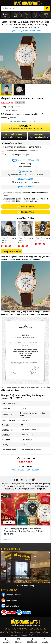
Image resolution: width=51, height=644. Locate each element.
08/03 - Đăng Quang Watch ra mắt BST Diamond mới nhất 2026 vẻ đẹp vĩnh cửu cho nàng (24, 531)
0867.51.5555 (33, 470)
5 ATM (24, 408)
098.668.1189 (18, 470)
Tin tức (9, 523)
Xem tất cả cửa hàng (26, 586)
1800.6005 (25, 121)
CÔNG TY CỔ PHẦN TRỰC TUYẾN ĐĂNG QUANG (25, 629)
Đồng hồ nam (23, 31)
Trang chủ (12, 31)
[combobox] (25, 167)
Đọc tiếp (8, 539)
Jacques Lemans (36, 31)
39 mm (24, 403)
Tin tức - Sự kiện (25, 480)
